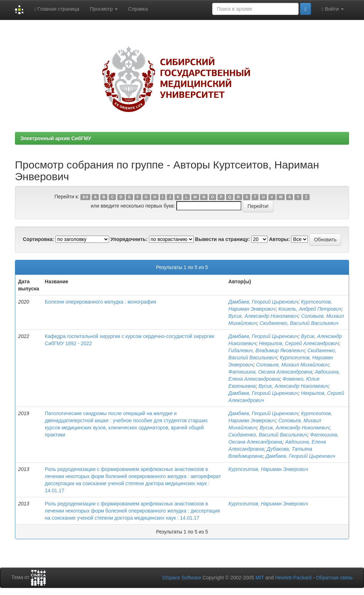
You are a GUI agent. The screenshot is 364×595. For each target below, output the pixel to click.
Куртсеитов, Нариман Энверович (268, 469)
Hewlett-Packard (293, 578)
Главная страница (57, 9)
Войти (333, 9)
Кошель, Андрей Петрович (310, 309)
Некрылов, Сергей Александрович (299, 343)
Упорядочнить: (129, 239)
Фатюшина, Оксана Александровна (270, 372)
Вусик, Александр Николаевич (264, 316)
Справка (138, 9)
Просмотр (104, 9)
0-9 (85, 197)
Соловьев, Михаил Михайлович (292, 365)
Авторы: (280, 239)
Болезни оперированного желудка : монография (100, 302)
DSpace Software (182, 578)
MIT (260, 578)
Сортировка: (38, 239)
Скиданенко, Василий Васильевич (299, 323)
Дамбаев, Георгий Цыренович (263, 302)
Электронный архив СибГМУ (56, 138)
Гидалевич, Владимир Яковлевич (267, 350)
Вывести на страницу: (223, 239)
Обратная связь (334, 578)
